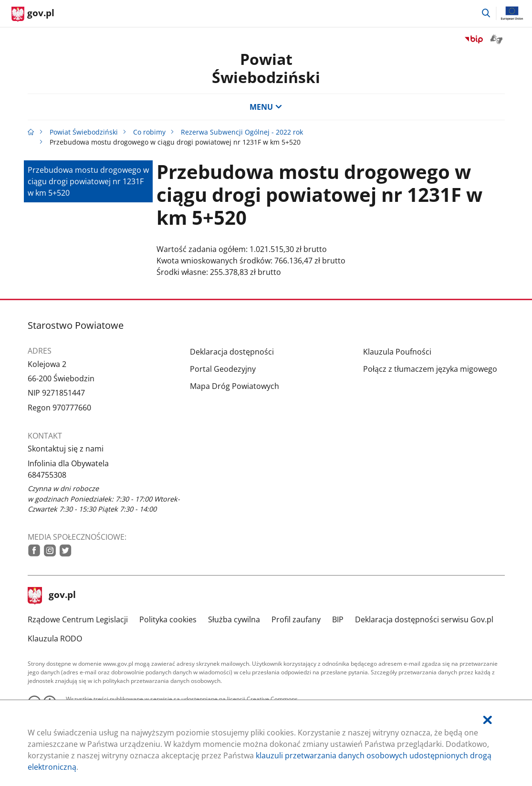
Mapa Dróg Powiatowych (235, 386)
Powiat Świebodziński (266, 68)
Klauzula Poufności (397, 352)
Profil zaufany (296, 619)
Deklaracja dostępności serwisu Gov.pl (424, 619)
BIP (338, 619)
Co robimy (149, 132)
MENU (266, 107)
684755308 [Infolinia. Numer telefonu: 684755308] (47, 475)
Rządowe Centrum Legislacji (78, 619)
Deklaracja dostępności (232, 352)
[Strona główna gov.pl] (33, 14)
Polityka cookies (168, 619)
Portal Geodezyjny (223, 369)
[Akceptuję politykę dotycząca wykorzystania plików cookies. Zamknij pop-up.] (488, 720)
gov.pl (52, 596)
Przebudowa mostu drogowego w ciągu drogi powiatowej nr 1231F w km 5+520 (88, 181)
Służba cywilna (234, 619)
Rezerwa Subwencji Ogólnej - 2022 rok (242, 132)
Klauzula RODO (55, 639)
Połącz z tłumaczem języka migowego (430, 369)
